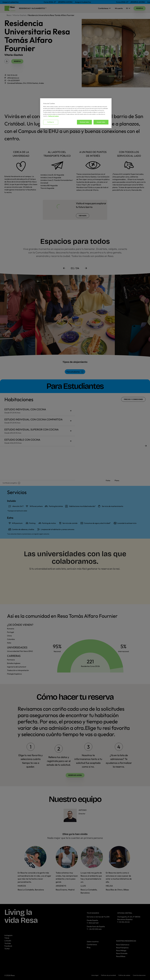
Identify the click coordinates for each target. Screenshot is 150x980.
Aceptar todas (101, 122)
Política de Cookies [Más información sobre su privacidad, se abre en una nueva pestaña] (53, 116)
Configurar (51, 122)
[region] (76, 113)
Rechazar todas (84, 122)
